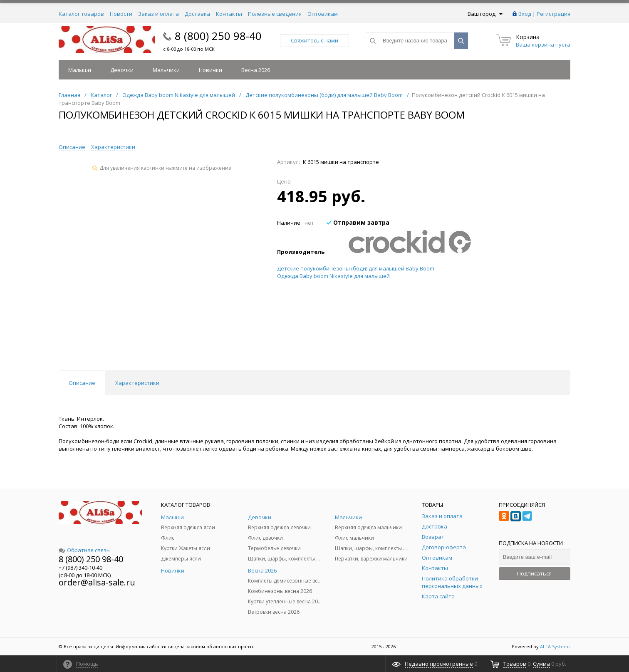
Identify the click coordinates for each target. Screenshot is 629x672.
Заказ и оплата (158, 14)
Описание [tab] (82, 383)
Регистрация (553, 14)
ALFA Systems (555, 646)
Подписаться (534, 573)
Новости (121, 14)
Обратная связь (84, 550)
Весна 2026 (256, 70)
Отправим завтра (358, 222)
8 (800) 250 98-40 (218, 36)
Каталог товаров (81, 14)
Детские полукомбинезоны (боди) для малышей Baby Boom (356, 268)
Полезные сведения (275, 14)
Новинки (210, 70)
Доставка (197, 14)
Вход (525, 14)
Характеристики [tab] (137, 383)
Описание (72, 147)
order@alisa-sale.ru (97, 582)
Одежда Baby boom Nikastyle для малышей (333, 276)
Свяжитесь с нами (314, 40)
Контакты (229, 14)
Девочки (122, 70)
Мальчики (166, 70)
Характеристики (113, 147)
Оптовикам (323, 14)
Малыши (80, 70)
